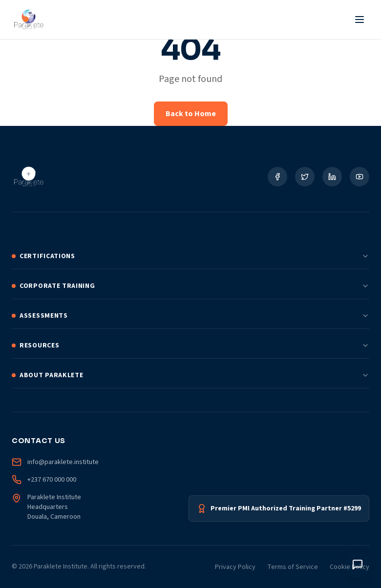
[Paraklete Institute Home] (29, 20)
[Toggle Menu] (360, 20)
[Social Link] (277, 177)
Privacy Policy (235, 567)
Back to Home (191, 114)
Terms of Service (293, 567)
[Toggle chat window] (358, 565)
